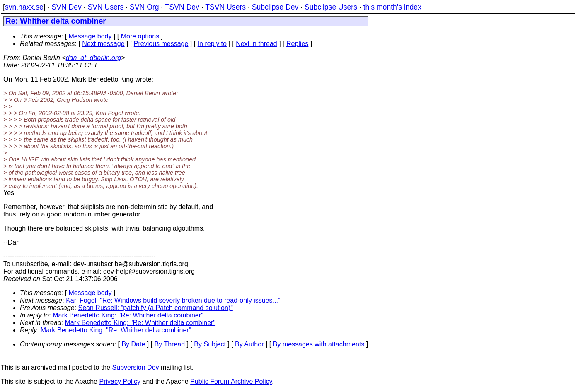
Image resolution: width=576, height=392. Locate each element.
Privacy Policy (120, 381)
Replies (297, 44)
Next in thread (257, 44)
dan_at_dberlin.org (93, 58)
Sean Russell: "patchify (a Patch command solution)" (156, 308)
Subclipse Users (331, 7)
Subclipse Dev (275, 7)
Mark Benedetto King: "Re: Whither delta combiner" (128, 315)
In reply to (212, 44)
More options (140, 36)
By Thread (170, 344)
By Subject (210, 344)
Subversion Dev (136, 367)
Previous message (161, 44)
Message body (90, 36)
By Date (133, 344)
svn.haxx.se (24, 7)
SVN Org (144, 7)
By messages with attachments (319, 344)
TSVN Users (225, 7)
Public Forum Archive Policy (231, 381)
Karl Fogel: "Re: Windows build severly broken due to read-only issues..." (173, 300)
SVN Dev (66, 7)
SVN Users (105, 7)
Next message (103, 44)
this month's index (392, 7)
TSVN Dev (182, 7)
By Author (249, 344)
